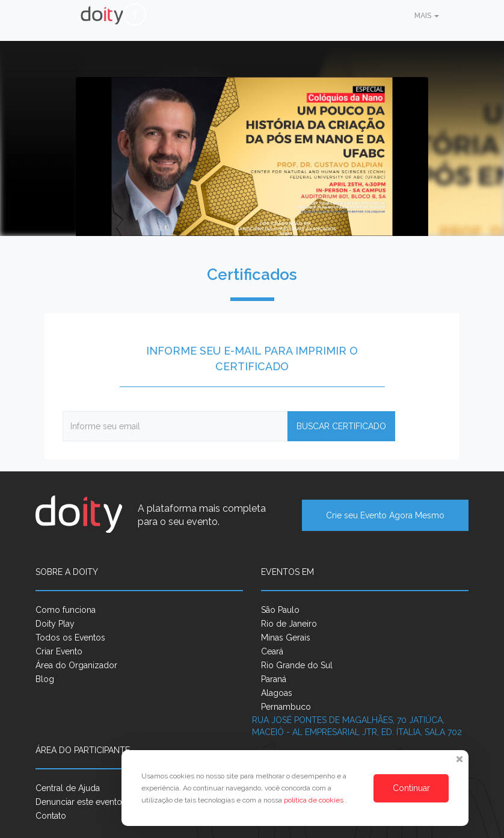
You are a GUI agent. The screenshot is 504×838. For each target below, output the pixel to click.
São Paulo (280, 610)
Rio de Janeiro (289, 624)
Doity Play (55, 624)
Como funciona (66, 610)
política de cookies (315, 800)
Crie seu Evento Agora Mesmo (385, 515)
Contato (51, 816)
